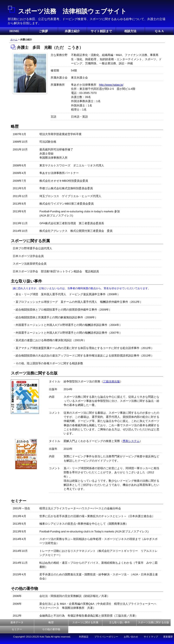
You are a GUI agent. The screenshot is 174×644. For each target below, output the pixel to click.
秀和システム (131, 441)
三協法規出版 (111, 381)
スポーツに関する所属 (85, 622)
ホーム (14, 39)
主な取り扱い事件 (119, 622)
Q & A (159, 31)
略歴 (51, 622)
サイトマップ (151, 637)
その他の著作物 (51, 629)
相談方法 (130, 31)
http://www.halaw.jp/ (111, 85)
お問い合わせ (131, 637)
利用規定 (84, 637)
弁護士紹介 (72, 31)
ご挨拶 (43, 31)
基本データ (17, 622)
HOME (14, 31)
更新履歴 (168, 637)
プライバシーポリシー (106, 637)
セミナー (17, 629)
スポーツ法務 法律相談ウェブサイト (72, 11)
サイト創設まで (101, 31)
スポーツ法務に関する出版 (153, 622)
